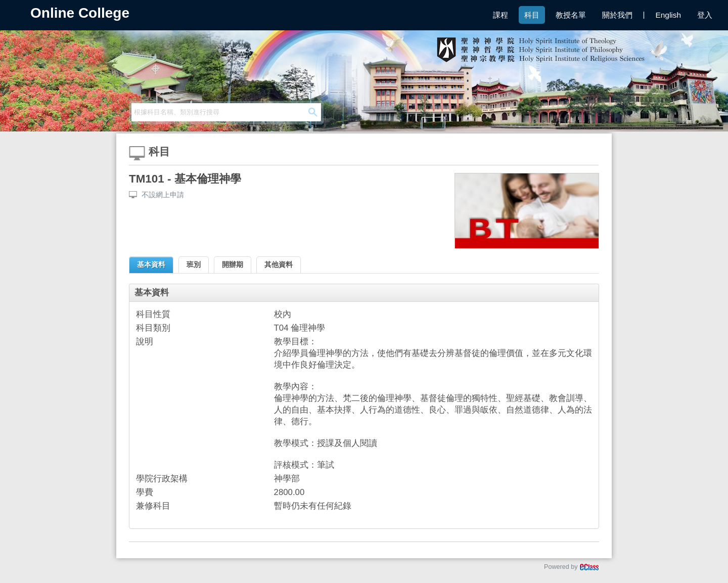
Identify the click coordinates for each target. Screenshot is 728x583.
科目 (532, 15)
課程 (500, 15)
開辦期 (233, 264)
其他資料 (279, 264)
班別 (194, 264)
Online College (80, 13)
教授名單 (571, 15)
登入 (705, 15)
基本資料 (151, 264)
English (668, 15)
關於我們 (617, 15)
